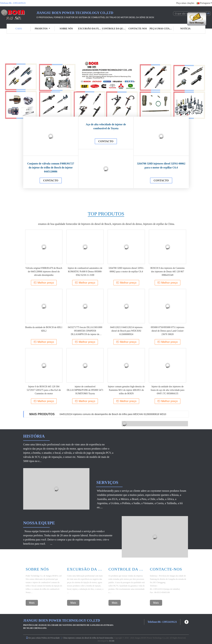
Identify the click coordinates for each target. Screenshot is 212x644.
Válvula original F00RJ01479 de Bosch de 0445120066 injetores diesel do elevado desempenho (44, 272)
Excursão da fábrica (90, 29)
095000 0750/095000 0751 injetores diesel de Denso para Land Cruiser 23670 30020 (168, 331)
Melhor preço (44, 283)
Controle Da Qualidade (127, 569)
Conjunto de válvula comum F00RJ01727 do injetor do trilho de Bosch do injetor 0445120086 (51, 168)
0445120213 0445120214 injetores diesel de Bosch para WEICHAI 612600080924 (126, 331)
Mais (32, 603)
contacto (51, 180)
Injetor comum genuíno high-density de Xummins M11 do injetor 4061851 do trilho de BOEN (126, 390)
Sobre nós (66, 29)
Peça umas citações (185, 3)
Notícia (185, 29)
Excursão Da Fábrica (85, 569)
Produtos (42, 29)
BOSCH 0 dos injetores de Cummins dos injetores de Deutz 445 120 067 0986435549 (168, 272)
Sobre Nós (37, 569)
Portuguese (206, 3)
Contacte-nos (138, 29)
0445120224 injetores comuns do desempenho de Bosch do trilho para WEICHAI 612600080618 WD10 (113, 414)
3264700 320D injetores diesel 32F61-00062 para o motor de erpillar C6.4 (161, 166)
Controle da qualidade (114, 29)
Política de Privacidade (51, 638)
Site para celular (33, 638)
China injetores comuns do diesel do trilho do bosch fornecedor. (88, 638)
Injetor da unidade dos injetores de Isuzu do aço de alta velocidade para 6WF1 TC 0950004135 (168, 390)
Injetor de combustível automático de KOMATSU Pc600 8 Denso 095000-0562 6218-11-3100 (85, 272)
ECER (112, 641)
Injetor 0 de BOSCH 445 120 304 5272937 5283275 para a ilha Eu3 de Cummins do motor (44, 390)
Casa (19, 29)
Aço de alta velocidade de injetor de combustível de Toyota (106, 126)
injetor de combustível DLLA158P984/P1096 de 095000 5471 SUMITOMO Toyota (85, 390)
